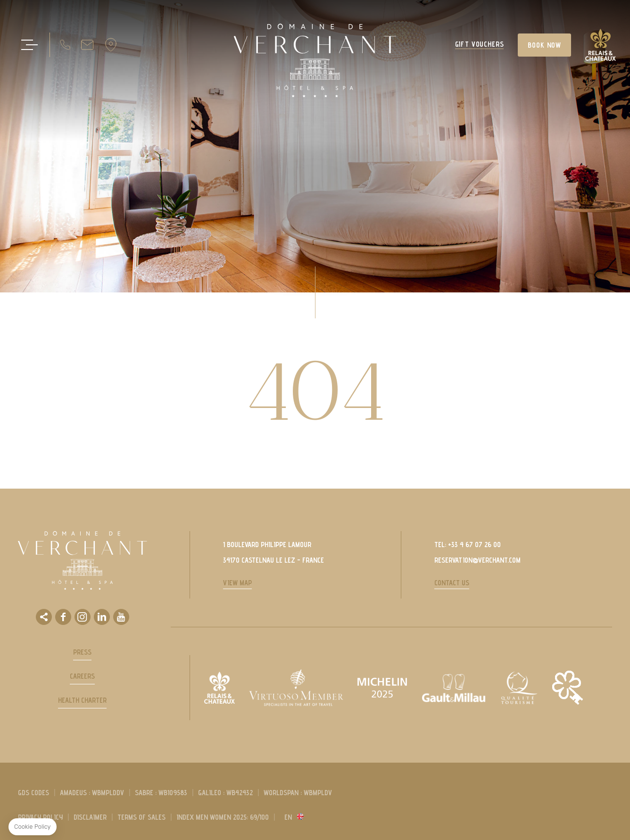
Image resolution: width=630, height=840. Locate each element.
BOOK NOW (544, 45)
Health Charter (82, 700)
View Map (237, 583)
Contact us (452, 583)
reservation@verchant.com (477, 560)
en (288, 817)
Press (82, 652)
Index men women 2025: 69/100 (223, 817)
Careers (82, 676)
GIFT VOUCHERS (480, 44)
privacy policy (40, 817)
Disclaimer (90, 817)
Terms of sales (141, 817)
